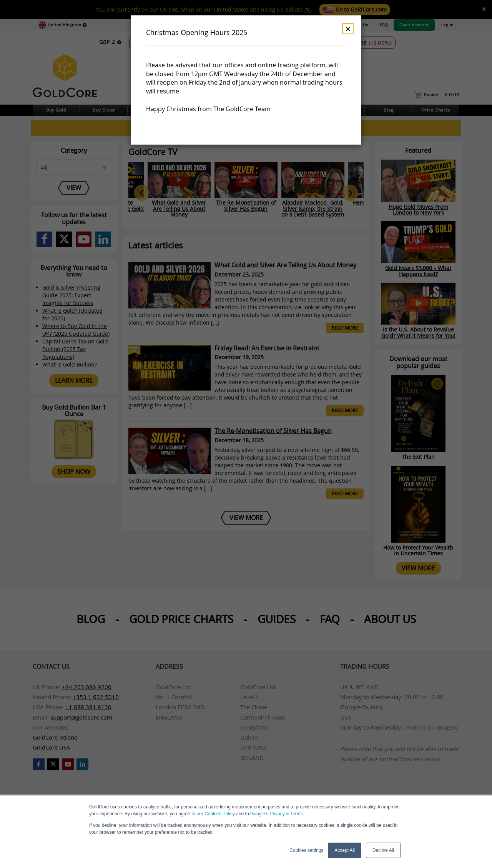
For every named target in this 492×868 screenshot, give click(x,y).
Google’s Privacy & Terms (277, 814)
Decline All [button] (383, 850)
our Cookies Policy (216, 814)
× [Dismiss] (348, 29)
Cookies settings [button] (306, 850)
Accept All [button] (345, 850)
